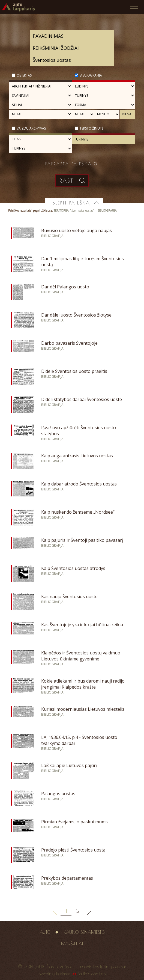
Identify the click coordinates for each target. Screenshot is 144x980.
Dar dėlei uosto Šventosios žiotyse (76, 315)
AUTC (45, 932)
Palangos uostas (58, 794)
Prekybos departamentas (67, 878)
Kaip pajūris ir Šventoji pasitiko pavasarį (82, 540)
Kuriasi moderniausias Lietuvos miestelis (83, 709)
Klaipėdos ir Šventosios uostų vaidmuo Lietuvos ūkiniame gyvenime (81, 656)
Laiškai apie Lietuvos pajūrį (69, 765)
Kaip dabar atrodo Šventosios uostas (79, 484)
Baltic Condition (92, 974)
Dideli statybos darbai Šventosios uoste (82, 399)
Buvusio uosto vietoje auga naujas (76, 230)
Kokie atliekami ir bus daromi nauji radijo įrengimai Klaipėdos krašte (83, 684)
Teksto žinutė (92, 128)
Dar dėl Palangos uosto (65, 287)
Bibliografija (91, 75)
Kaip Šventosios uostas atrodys (73, 568)
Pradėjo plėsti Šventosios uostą (73, 850)
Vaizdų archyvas (31, 128)
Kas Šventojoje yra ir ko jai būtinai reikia (82, 625)
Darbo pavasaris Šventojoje (69, 343)
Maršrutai (72, 944)
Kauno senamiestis (84, 932)
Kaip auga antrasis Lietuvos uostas (77, 456)
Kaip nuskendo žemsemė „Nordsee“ (78, 512)
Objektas (24, 75)
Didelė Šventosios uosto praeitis (74, 371)
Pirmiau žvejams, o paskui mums (74, 822)
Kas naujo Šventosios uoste (69, 596)
